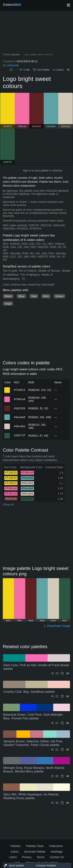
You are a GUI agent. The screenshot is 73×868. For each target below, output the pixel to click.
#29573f (20, 436)
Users (13, 857)
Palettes (16, 846)
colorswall (12, 65)
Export (58, 70)
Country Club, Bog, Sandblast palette (29, 692)
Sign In (27, 170)
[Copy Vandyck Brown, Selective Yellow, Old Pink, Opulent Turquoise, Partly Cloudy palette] (62, 750)
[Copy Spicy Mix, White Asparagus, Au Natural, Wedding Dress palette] (62, 803)
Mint (46, 296)
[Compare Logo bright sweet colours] (68, 70)
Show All (8, 504)
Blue (21, 296)
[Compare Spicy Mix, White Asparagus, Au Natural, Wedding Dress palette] (68, 803)
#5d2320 (20, 408)
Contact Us (57, 857)
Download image (57, 626)
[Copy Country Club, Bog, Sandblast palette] (62, 696)
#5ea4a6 (20, 417)
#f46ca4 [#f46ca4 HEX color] (7, 398)
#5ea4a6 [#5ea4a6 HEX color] (7, 415)
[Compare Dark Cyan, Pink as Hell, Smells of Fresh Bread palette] (68, 673)
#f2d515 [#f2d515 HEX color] (7, 388)
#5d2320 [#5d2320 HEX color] (7, 407)
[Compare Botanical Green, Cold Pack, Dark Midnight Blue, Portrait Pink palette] (68, 723)
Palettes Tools (35, 846)
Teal (34, 296)
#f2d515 (20, 390)
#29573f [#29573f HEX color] (7, 434)
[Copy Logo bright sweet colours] (24, 279)
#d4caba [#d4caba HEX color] (7, 425)
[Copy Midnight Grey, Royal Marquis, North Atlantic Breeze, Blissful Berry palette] (62, 776)
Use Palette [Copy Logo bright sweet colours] (41, 70)
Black (8, 296)
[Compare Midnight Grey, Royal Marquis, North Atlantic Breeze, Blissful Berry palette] (68, 776)
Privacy (27, 857)
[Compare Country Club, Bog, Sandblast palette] (68, 696)
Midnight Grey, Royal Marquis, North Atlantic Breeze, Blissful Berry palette (34, 770)
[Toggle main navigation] (68, 5)
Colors (12, 5)
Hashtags (57, 852)
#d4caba (20, 426)
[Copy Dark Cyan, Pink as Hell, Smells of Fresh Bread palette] (62, 673)
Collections (56, 846)
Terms (41, 857)
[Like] (11, 70)
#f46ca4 (20, 399)
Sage (8, 303)
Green (59, 296)
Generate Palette (35, 852)
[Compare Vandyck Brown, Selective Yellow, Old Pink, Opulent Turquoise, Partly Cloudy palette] (68, 750)
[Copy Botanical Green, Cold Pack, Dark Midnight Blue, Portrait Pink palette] (62, 723)
